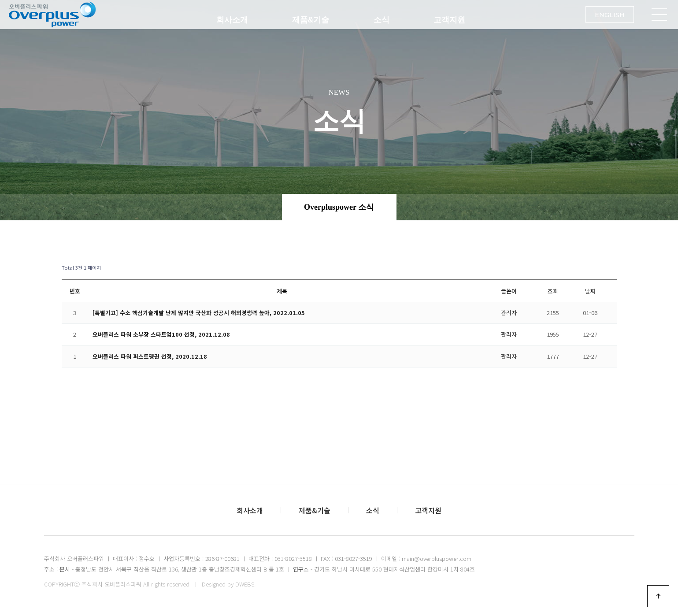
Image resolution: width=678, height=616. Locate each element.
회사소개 (232, 20)
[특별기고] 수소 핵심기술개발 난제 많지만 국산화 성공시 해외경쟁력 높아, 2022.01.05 (199, 313)
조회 (553, 291)
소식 (382, 20)
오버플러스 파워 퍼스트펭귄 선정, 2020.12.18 (150, 356)
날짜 (590, 291)
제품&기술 (311, 20)
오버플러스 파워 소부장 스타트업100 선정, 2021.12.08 (161, 334)
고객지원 (449, 20)
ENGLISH (610, 20)
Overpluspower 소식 (339, 207)
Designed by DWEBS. (229, 584)
